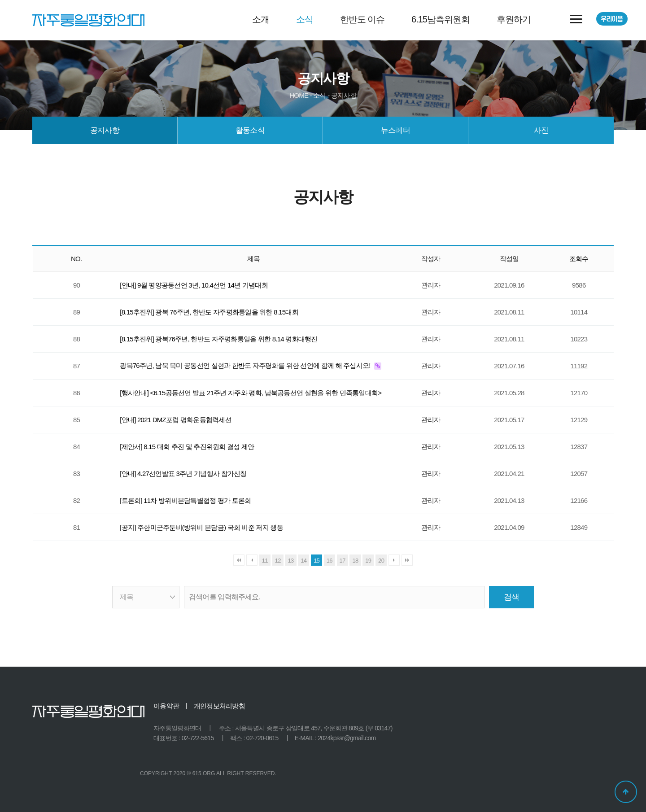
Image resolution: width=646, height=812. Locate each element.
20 (381, 561)
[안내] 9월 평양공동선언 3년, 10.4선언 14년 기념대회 (194, 285)
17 (343, 561)
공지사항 (105, 130)
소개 (261, 19)
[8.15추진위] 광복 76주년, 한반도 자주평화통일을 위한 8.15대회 (209, 312)
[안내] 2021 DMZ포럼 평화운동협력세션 (176, 420)
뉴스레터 (395, 130)
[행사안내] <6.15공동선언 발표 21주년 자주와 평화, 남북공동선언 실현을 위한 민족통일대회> (251, 393)
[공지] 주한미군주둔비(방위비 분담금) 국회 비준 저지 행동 (201, 527)
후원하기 (514, 19)
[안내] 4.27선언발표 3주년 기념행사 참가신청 (183, 474)
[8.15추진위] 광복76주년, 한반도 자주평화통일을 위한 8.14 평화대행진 (218, 339)
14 (303, 561)
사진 (541, 130)
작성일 (509, 259)
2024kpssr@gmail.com (347, 738)
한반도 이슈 (362, 19)
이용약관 (166, 706)
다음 (394, 560)
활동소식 (250, 130)
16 (330, 561)
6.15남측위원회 (441, 19)
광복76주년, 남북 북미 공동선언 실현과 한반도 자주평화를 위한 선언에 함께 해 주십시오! (246, 365)
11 (265, 561)
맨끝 (407, 560)
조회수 (579, 259)
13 (290, 561)
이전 (252, 560)
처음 (239, 560)
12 (278, 561)
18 (355, 561)
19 (368, 561)
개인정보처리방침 (219, 706)
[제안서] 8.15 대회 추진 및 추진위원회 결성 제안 (187, 447)
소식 (305, 19)
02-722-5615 (198, 738)
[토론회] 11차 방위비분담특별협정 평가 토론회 (185, 500)
